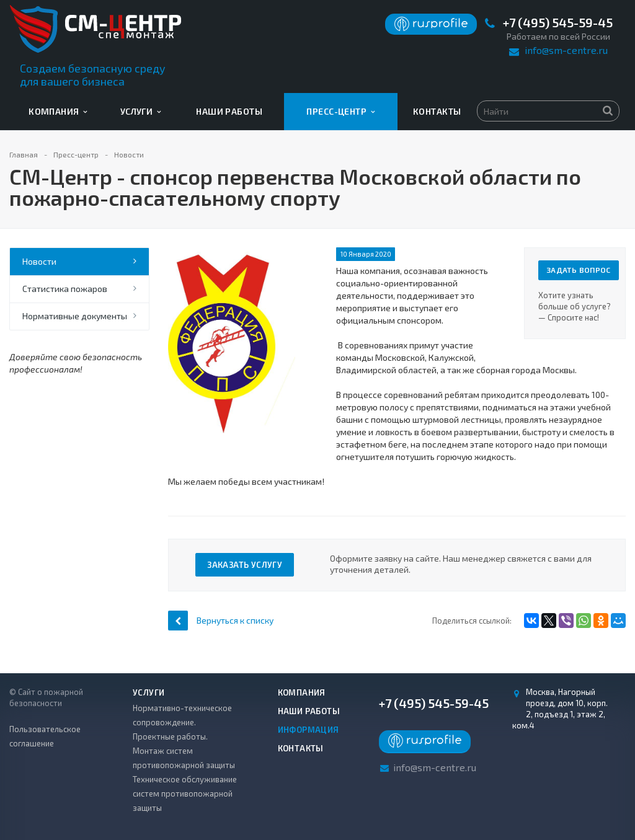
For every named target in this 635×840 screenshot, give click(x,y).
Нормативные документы (75, 316)
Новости (39, 261)
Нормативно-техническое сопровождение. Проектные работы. (182, 722)
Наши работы (229, 111)
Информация (309, 730)
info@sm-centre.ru (566, 50)
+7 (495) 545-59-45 (558, 23)
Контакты (437, 111)
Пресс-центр (340, 112)
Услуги (141, 112)
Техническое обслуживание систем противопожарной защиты (185, 794)
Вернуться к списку (221, 620)
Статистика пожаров (65, 289)
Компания (58, 112)
